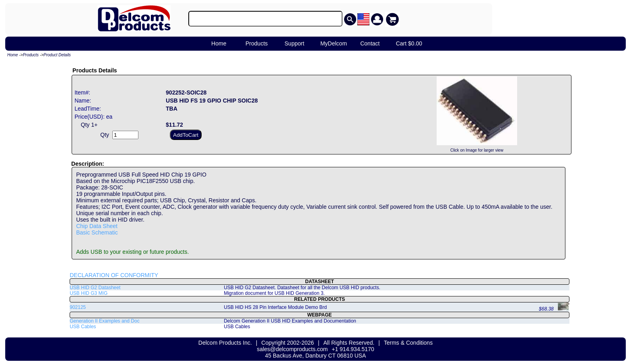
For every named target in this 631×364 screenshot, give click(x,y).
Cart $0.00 (409, 43)
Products (257, 43)
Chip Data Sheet (97, 226)
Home (219, 43)
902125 (78, 307)
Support (294, 43)
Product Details (57, 55)
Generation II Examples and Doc (104, 321)
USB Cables (83, 327)
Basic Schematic (97, 232)
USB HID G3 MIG (89, 293)
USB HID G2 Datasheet (95, 288)
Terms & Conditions (408, 343)
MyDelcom (334, 43)
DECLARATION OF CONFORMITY (114, 275)
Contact (370, 43)
